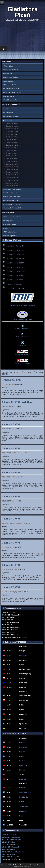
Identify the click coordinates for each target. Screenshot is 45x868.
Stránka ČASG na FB (22, 328)
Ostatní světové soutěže (12, 200)
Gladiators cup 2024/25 (12, 89)
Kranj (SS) (23, 765)
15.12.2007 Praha (8, 501)
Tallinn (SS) (23, 806)
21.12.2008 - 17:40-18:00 (15, 246)
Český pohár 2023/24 (12, 123)
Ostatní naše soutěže (11, 116)
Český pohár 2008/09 (12, 164)
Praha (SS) (23, 811)
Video (6, 228)
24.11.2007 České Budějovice (12, 523)
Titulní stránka (9, 66)
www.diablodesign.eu (26, 866)
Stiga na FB (22, 345)
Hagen (22, 816)
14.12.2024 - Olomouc (10, 845)
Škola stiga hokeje (10, 224)
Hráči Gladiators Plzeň (11, 100)
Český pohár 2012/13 (12, 153)
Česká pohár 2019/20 (12, 134)
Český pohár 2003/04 (12, 178)
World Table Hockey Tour (12, 197)
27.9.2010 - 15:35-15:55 (15, 276)
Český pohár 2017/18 (12, 140)
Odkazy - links (9, 221)
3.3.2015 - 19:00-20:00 (14, 284)
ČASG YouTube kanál (22, 363)
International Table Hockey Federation (22, 305)
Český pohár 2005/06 (12, 172)
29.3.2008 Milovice (9, 429)
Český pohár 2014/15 (12, 148)
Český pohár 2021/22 (12, 129)
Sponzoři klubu (9, 96)
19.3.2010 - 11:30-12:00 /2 (16, 267)
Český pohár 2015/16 (12, 145)
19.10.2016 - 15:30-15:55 (15, 288)
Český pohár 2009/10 (12, 161)
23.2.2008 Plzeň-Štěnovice (11, 453)
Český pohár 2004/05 (12, 175)
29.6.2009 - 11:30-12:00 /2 (16, 254)
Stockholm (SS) (25, 792)
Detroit (22, 802)
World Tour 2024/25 (10, 85)
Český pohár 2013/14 (12, 151)
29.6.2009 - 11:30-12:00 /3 (16, 259)
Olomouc (22, 788)
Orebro (22, 756)
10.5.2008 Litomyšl (9, 384)
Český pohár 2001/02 (12, 183)
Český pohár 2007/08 (12, 167)
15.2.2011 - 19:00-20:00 (15, 280)
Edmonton (23, 752)
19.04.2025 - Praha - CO (11, 857)
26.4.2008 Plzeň (8, 407)
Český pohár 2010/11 (12, 159)
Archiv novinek (9, 109)
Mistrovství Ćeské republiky (13, 189)
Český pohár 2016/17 (12, 142)
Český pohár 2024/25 (11, 77)
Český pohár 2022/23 (12, 126)
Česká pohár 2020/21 (12, 132)
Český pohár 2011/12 (12, 156)
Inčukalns (23, 761)
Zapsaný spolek (9, 81)
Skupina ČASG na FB (22, 337)
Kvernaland (23, 655)
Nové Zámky (24, 797)
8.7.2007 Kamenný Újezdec (12, 592)
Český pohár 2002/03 (12, 180)
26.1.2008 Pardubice (9, 477)
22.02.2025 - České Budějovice (13, 852)
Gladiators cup (9, 113)
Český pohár (8, 120)
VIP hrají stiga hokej (11, 232)
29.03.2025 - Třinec (9, 854)
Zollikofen (23, 770)
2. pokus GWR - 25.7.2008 (13, 208)
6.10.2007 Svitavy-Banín (10, 569)
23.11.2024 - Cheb (9, 842)
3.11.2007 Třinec (8, 547)
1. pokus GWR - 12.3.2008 (13, 204)
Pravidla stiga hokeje (11, 236)
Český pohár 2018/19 (12, 137)
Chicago (22, 742)
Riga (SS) (23, 779)
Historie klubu (9, 74)
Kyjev (21, 820)
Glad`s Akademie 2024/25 (12, 92)
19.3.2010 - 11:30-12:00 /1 (16, 263)
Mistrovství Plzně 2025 (11, 70)
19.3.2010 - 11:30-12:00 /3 (16, 271)
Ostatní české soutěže (11, 193)
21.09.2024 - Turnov (9, 835)
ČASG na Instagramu (22, 354)
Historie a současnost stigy (13, 217)
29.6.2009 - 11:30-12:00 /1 (16, 250)
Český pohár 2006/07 (12, 169)
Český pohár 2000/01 (12, 186)
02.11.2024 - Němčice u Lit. (12, 840)
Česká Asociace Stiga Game (22, 320)
